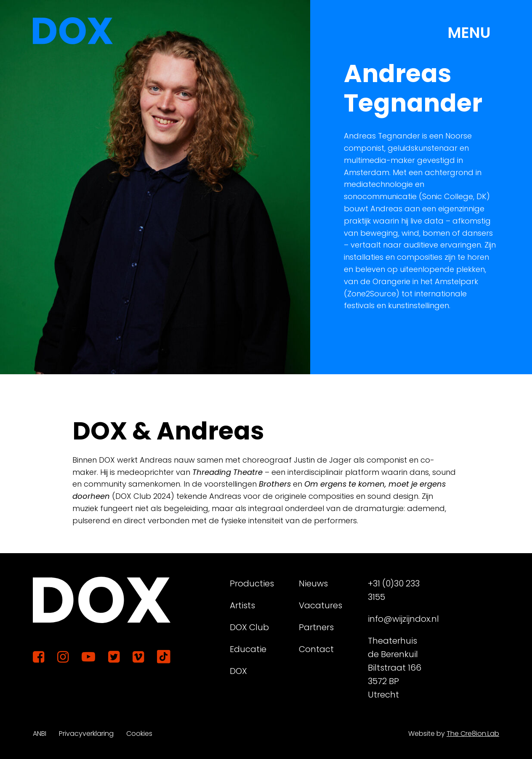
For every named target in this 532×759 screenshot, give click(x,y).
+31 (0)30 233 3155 (394, 590)
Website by (454, 734)
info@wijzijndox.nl (399, 619)
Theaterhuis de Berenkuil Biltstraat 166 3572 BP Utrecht (395, 668)
